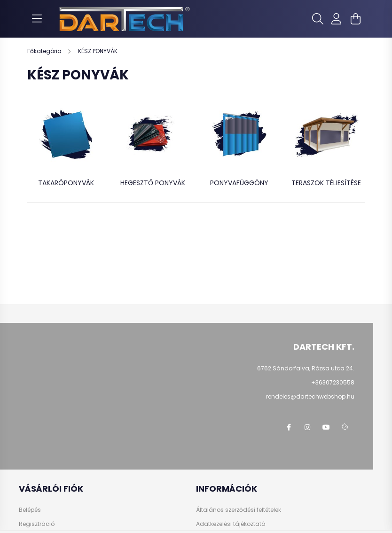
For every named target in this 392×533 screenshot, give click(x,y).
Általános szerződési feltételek (239, 510)
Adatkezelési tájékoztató (231, 524)
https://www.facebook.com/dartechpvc (289, 427)
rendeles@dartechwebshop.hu (310, 396)
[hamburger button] (37, 19)
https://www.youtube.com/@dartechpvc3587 (326, 427)
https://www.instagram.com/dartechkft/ (307, 427)
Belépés (30, 510)
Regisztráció (37, 524)
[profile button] (337, 19)
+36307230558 (333, 382)
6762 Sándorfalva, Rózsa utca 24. (306, 368)
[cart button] (355, 19)
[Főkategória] (45, 51)
